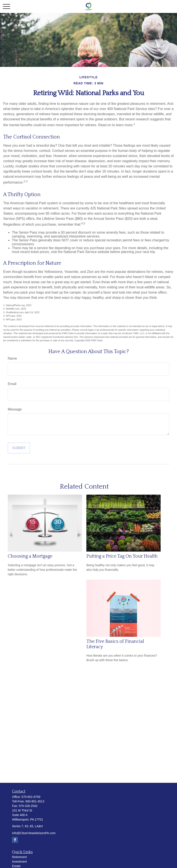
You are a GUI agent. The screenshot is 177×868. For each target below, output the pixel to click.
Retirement (19, 857)
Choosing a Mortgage (30, 556)
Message (15, 409)
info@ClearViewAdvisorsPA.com (34, 833)
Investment (19, 862)
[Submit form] (19, 448)
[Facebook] (15, 840)
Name (12, 358)
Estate (16, 866)
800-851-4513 (35, 801)
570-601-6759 (31, 797)
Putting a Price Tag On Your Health (122, 556)
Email (12, 384)
